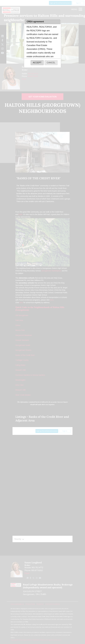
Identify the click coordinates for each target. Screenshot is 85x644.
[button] (37, 63)
